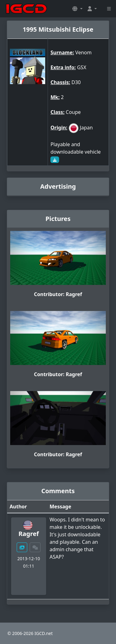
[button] (77, 9)
